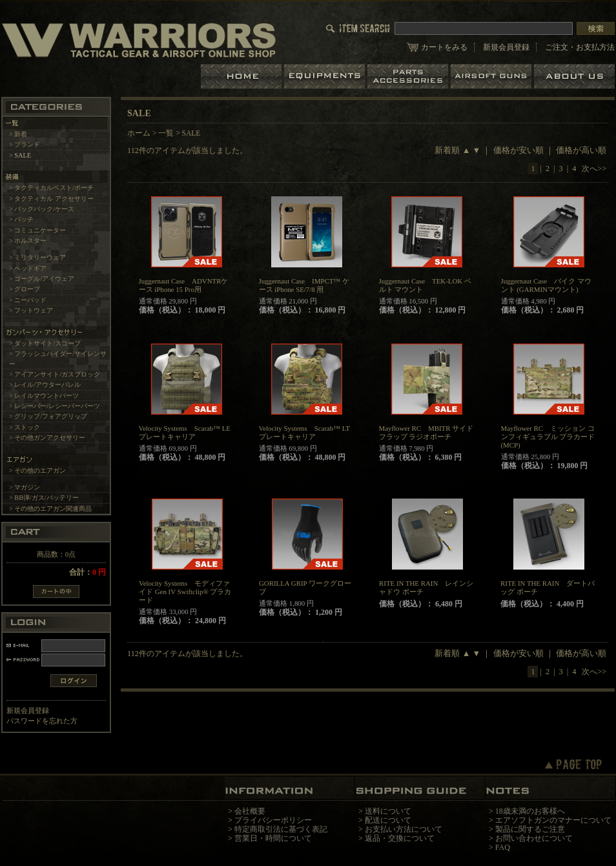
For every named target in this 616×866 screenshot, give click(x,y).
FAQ (503, 847)
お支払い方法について (404, 829)
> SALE (20, 155)
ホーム (242, 77)
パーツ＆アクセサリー (409, 77)
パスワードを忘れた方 (42, 721)
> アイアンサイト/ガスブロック (55, 374)
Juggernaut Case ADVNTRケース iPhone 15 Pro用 (184, 285)
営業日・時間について (273, 838)
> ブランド (25, 144)
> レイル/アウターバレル (45, 385)
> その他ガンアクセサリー (47, 438)
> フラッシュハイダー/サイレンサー (58, 358)
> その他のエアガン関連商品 (50, 509)
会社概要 (250, 811)
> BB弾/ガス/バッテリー (44, 498)
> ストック (25, 427)
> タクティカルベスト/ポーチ (51, 188)
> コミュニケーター (37, 230)
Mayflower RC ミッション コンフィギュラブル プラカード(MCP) (548, 437)
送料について (388, 811)
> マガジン (25, 487)
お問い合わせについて (534, 838)
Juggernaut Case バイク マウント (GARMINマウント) (546, 285)
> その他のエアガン (37, 470)
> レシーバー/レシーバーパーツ (55, 406)
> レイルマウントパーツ (44, 396)
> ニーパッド (28, 300)
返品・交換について (400, 838)
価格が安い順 (518, 150)
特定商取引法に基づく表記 (281, 829)
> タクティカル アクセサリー (51, 199)
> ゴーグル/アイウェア (42, 279)
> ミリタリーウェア (37, 257)
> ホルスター (28, 241)
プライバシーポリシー (273, 820)
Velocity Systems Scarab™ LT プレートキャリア (304, 432)
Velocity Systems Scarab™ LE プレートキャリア (185, 432)
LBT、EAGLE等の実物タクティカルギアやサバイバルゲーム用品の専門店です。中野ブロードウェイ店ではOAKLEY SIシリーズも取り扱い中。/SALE (139, 40)
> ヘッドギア (28, 268)
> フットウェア (31, 310)
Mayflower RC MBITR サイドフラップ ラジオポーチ (426, 432)
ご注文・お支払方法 (580, 47)
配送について (388, 820)
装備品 (326, 77)
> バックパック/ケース (42, 209)
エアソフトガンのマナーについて (553, 820)
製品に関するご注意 (530, 829)
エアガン (492, 77)
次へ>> (594, 169)
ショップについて (574, 77)
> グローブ (25, 289)
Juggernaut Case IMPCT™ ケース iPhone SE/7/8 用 (304, 285)
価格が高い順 (581, 150)
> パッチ (21, 219)
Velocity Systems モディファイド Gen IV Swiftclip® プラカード (185, 592)
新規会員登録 (506, 47)
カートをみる (444, 47)
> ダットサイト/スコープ (45, 343)
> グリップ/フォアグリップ (48, 416)
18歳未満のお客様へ (530, 811)
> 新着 (18, 134)
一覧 (166, 133)
